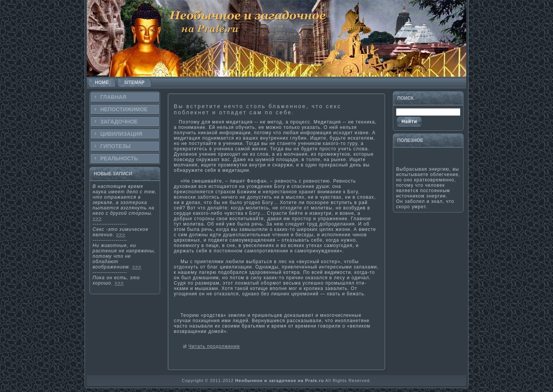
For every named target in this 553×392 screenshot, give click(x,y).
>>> (97, 219)
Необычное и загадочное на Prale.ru (279, 380)
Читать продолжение (214, 346)
